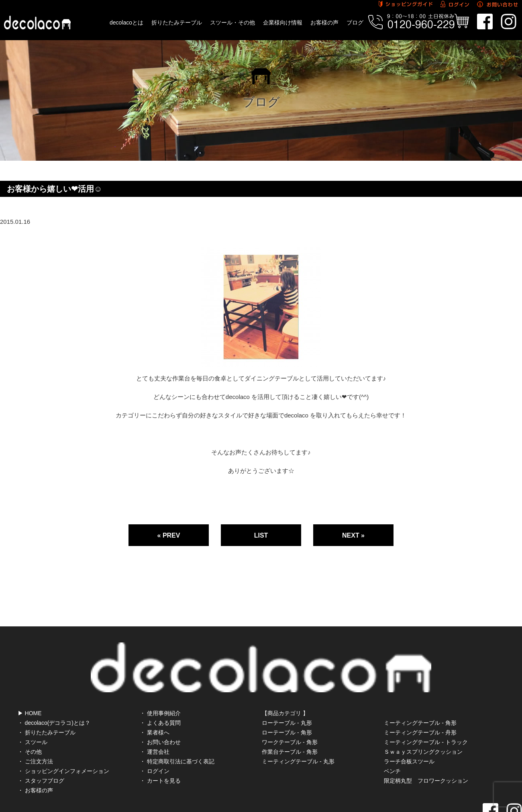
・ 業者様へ (155, 697)
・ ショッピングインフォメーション (63, 735)
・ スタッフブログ (41, 745)
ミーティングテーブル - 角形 (420, 687)
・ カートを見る (160, 745)
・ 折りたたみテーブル (47, 697)
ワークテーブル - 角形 (290, 706)
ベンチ (392, 735)
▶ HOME (30, 677)
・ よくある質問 (160, 687)
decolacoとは (126, 22)
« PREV (169, 535)
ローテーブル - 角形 (287, 697)
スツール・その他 (232, 22)
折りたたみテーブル (177, 22)
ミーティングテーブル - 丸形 (298, 726)
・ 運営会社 (155, 716)
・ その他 (30, 716)
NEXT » (353, 535)
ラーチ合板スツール (409, 726)
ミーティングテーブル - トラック (426, 706)
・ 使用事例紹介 (160, 677)
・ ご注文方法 (35, 726)
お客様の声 (324, 22)
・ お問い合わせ (160, 706)
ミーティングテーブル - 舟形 (420, 697)
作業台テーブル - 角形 (290, 716)
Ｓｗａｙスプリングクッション (423, 716)
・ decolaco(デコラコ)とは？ (54, 687)
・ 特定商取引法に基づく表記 (177, 726)
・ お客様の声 (35, 755)
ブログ (355, 22)
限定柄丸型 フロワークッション (426, 745)
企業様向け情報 (283, 22)
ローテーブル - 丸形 (287, 687)
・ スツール (33, 706)
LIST (261, 535)
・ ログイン (155, 735)
